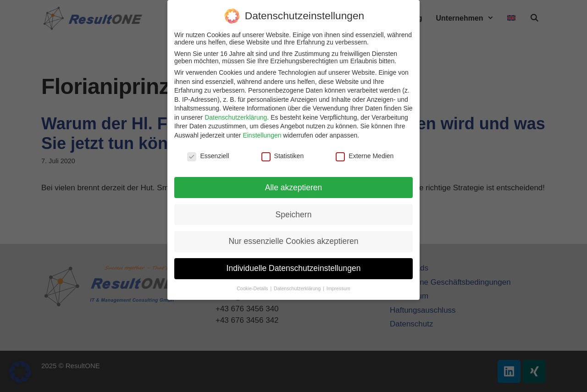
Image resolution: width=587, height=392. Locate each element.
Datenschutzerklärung (236, 117)
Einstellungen (262, 135)
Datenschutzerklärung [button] (298, 288)
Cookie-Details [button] (253, 288)
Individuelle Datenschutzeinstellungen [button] (294, 268)
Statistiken (283, 156)
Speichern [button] (294, 215)
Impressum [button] (338, 288)
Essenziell (208, 156)
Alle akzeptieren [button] (294, 188)
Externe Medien (365, 156)
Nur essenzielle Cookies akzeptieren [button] (293, 241)
